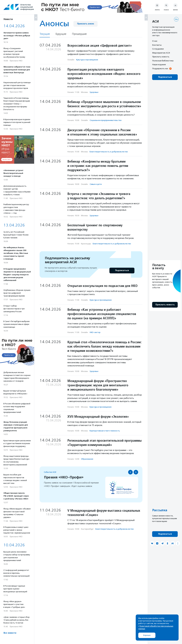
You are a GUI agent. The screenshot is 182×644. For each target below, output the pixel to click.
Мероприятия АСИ (161, 53)
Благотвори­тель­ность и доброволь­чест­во (109, 152)
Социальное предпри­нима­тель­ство (106, 120)
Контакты (157, 45)
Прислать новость (161, 57)
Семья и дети (96, 184)
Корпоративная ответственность (105, 431)
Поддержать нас (160, 68)
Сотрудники (158, 49)
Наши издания (159, 64)
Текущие (45, 34)
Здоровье (94, 92)
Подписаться (122, 270)
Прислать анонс (85, 24)
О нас (155, 41)
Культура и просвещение (87, 60)
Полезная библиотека (163, 61)
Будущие (61, 34)
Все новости (10, 633)
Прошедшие (79, 34)
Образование (87, 459)
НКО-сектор (95, 332)
